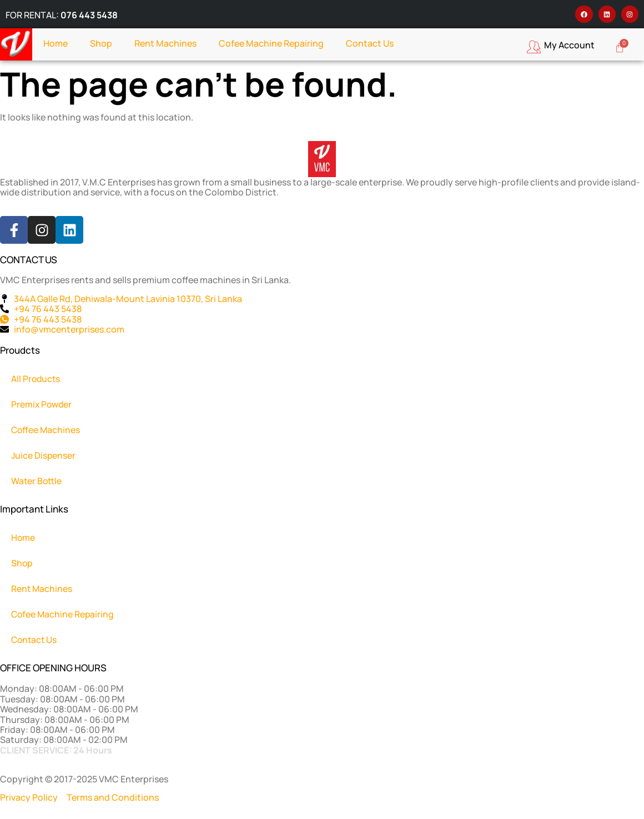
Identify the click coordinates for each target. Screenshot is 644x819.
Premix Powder (42, 404)
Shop (101, 43)
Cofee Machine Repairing (271, 43)
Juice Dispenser (44, 455)
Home (56, 43)
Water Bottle (37, 481)
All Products (36, 379)
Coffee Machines (46, 430)
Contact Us (370, 43)
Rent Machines (165, 43)
